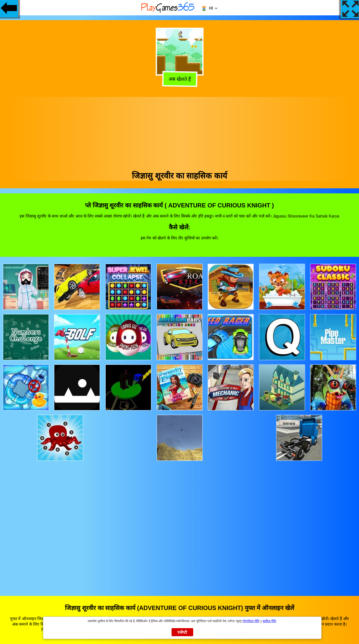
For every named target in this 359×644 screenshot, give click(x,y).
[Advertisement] (180, 132)
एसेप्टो (182, 632)
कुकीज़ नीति (269, 621)
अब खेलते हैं (179, 79)
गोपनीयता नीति (251, 621)
